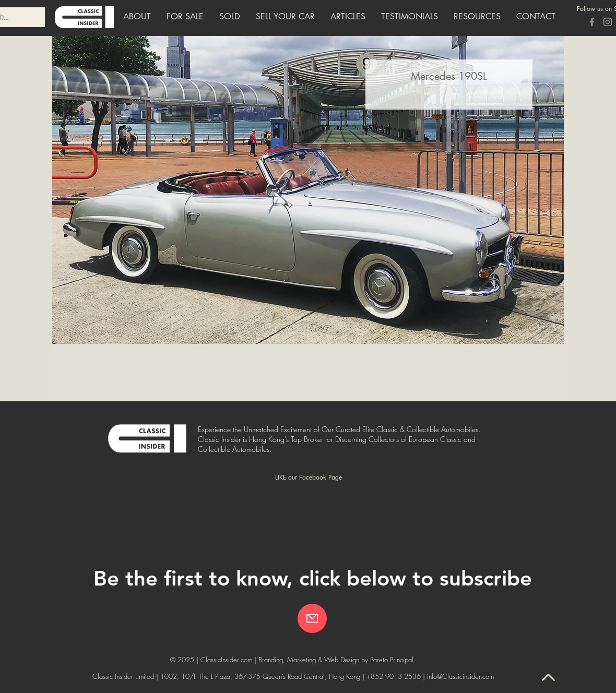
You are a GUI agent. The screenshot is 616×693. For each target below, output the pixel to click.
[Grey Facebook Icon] (592, 22)
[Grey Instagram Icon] (608, 22)
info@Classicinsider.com (460, 676)
